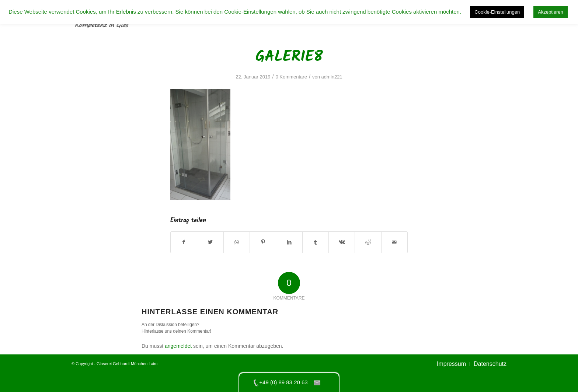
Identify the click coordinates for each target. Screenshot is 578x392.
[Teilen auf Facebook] (184, 242)
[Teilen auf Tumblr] (316, 242)
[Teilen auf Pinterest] (263, 242)
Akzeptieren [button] (551, 12)
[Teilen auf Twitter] (210, 242)
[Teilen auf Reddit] (368, 242)
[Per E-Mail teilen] (394, 242)
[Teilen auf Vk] (342, 242)
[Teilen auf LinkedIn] (289, 242)
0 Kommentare (291, 77)
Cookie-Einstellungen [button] (497, 12)
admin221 (332, 77)
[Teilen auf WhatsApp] (237, 242)
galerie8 (289, 57)
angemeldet (178, 346)
